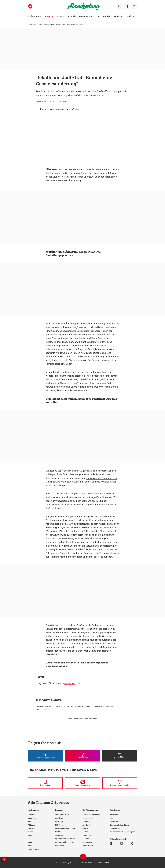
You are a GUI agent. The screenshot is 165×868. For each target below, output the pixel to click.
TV (29, 839)
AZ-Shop (86, 839)
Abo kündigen (115, 828)
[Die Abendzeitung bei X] (120, 756)
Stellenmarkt (60, 846)
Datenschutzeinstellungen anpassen (123, 832)
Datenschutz (114, 822)
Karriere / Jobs (88, 818)
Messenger (59, 822)
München (31, 815)
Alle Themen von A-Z (63, 815)
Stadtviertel (32, 818)
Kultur (30, 842)
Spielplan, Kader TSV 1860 (65, 842)
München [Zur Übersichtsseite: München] (34, 16)
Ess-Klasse (59, 832)
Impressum (114, 815)
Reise (30, 846)
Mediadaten (87, 835)
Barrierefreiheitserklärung (119, 825)
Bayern (41, 24)
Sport (30, 835)
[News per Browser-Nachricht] (120, 783)
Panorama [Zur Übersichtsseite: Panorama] (85, 16)
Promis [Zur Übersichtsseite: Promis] (72, 16)
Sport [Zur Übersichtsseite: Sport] (59, 16)
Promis (30, 832)
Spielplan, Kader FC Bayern (65, 839)
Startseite (32, 24)
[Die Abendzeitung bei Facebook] (45, 756)
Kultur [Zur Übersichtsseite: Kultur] (117, 16)
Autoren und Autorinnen (91, 815)
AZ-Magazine (87, 842)
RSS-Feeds (59, 825)
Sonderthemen (88, 846)
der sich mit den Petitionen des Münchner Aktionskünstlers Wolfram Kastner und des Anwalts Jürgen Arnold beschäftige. (82, 482)
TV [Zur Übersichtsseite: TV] (98, 16)
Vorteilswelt (60, 835)
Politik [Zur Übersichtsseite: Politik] (107, 16)
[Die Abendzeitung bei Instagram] (82, 756)
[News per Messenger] (45, 783)
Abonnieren (87, 822)
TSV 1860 (31, 828)
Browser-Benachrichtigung (65, 828)
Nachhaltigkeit (33, 849)
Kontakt (85, 832)
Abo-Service (87, 825)
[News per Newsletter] (82, 783)
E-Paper (85, 828)
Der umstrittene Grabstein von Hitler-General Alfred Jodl (87, 169)
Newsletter (59, 818)
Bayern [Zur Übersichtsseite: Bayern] (49, 16)
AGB (111, 818)
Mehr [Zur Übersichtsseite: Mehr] (129, 16)
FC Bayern (32, 825)
